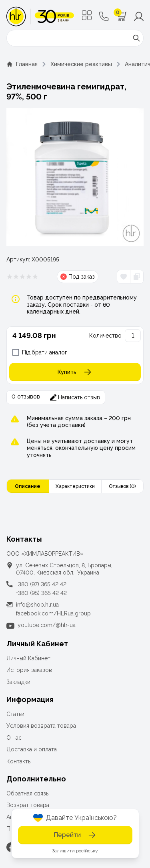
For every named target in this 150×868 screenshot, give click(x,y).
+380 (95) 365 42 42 (41, 593)
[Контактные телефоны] (104, 16)
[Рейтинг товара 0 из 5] (22, 277)
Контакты (19, 761)
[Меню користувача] (139, 16)
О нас (14, 738)
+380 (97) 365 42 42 (41, 584)
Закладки (18, 682)
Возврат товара (28, 805)
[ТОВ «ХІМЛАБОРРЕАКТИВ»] (40, 16)
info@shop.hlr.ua (37, 605)
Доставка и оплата (32, 749)
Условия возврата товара (41, 726)
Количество (105, 336)
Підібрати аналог (45, 352)
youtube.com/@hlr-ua (47, 625)
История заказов (29, 670)
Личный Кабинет (28, 658)
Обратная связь (27, 793)
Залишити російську (75, 851)
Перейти (75, 835)
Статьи (15, 714)
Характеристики (75, 486)
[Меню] (87, 15)
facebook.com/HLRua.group (53, 613)
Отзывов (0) (122, 486)
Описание (28, 486)
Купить (75, 372)
